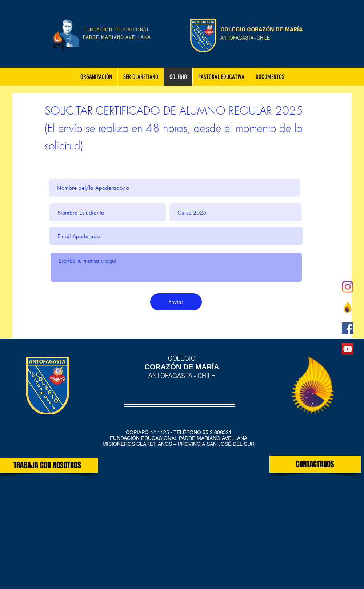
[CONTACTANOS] (315, 464)
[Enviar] (176, 302)
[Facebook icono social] (348, 328)
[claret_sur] (348, 308)
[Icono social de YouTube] (348, 349)
